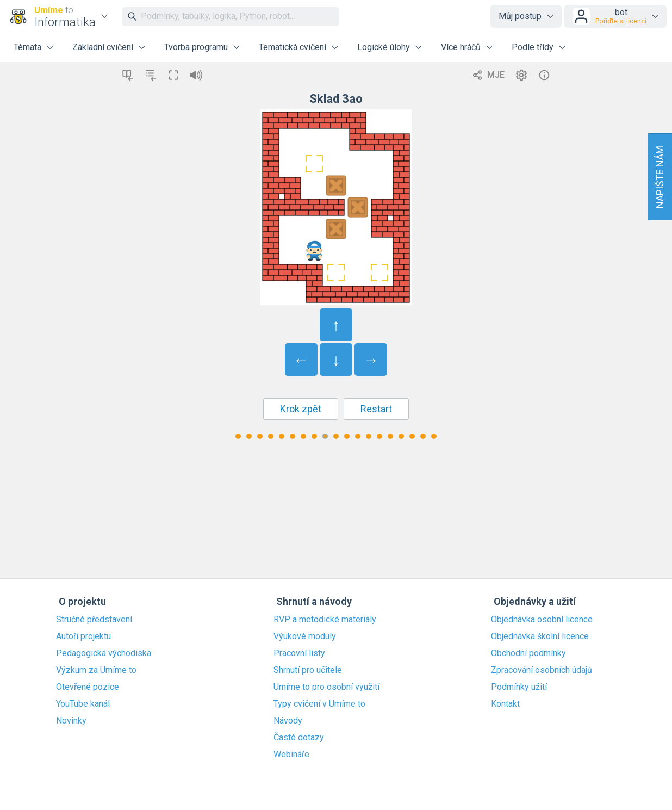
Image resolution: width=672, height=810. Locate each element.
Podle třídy (533, 47)
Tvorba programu (196, 47)
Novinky (71, 721)
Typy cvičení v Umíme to (319, 704)
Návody (288, 721)
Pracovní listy (299, 653)
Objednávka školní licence (540, 636)
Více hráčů (461, 47)
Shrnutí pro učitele (308, 670)
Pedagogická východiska (104, 653)
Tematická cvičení (293, 47)
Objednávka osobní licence (542, 620)
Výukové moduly (305, 636)
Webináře (291, 755)
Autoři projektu (83, 636)
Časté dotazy (299, 738)
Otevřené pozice (88, 687)
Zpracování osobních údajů (542, 670)
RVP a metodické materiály (325, 620)
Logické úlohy (384, 47)
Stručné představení (94, 620)
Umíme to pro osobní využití (326, 687)
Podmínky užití (519, 687)
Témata (27, 47)
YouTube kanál (83, 704)
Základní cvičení (103, 47)
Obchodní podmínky (528, 653)
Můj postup (520, 16)
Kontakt (505, 704)
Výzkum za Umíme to (96, 670)
